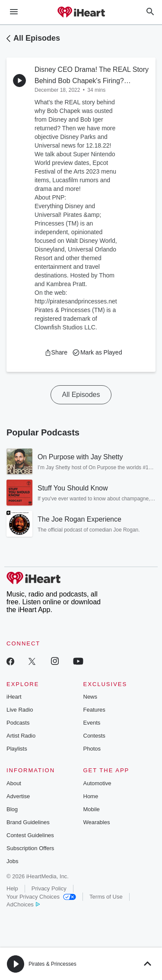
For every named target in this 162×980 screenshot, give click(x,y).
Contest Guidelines (30, 835)
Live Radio (20, 710)
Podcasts (18, 723)
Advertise (18, 796)
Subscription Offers (30, 848)
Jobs (12, 861)
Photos (92, 749)
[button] (56, 352)
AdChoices (23, 904)
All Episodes (37, 38)
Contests (94, 736)
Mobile (92, 809)
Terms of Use (106, 897)
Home (91, 796)
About (14, 783)
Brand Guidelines (28, 822)
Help (12, 888)
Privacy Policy (49, 888)
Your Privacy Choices (41, 897)
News (91, 697)
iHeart (14, 697)
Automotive (97, 783)
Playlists (17, 749)
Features (94, 710)
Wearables (97, 822)
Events (92, 723)
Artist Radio (21, 736)
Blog (12, 809)
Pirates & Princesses (52, 964)
